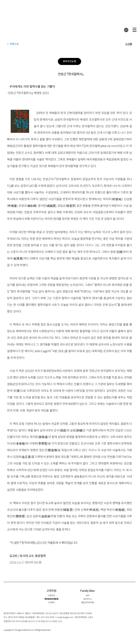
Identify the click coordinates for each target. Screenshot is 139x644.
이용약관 (51, 595)
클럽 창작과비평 (87, 602)
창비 (87, 595)
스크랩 (129, 44)
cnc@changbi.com (65, 617)
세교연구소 (88, 599)
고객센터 (51, 602)
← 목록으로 (13, 44)
